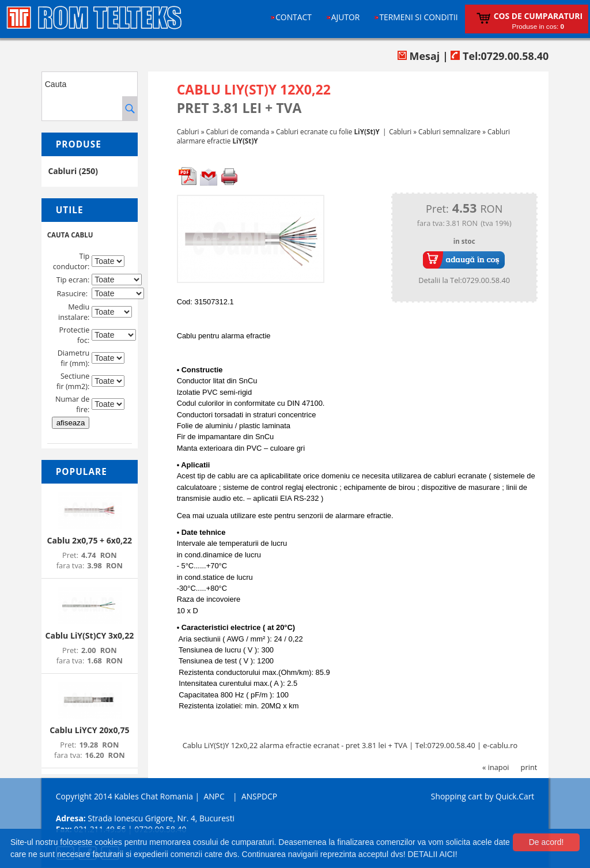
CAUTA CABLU (70, 235)
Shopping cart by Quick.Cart (483, 796)
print (529, 767)
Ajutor (346, 17)
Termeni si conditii (418, 17)
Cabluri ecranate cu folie (328, 131)
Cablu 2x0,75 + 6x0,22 (90, 540)
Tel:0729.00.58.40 (500, 56)
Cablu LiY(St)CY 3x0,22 (89, 635)
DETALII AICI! (432, 854)
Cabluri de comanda (238, 131)
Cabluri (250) (73, 171)
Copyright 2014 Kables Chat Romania (124, 796)
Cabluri (188, 131)
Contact (294, 17)
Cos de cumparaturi (538, 16)
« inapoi (496, 767)
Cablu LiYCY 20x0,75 (89, 730)
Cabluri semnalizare (449, 131)
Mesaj (419, 56)
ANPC (214, 796)
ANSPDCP (259, 796)
